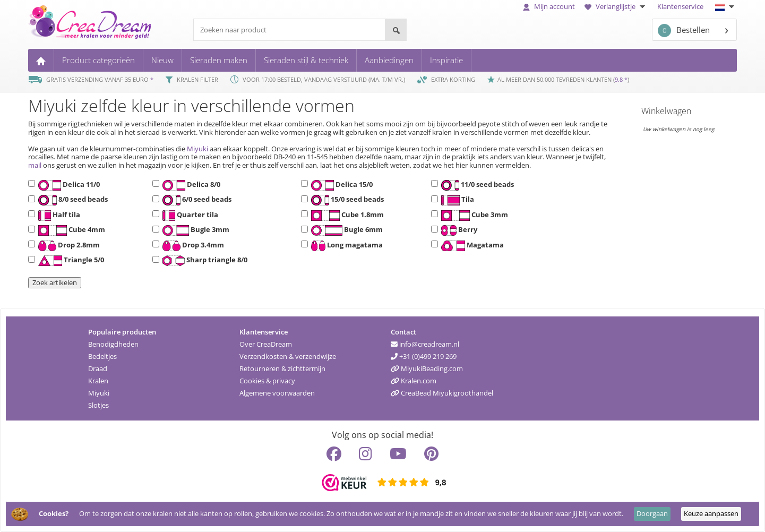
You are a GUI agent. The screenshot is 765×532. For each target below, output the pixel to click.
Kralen (98, 381)
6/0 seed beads (196, 200)
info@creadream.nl (425, 344)
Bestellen (684, 31)
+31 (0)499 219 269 (424, 356)
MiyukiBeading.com (427, 368)
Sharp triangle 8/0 (203, 261)
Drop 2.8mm (67, 246)
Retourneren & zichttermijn (282, 368)
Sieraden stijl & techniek (306, 60)
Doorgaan (652, 513)
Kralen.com (414, 381)
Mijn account (549, 6)
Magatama (471, 246)
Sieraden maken (219, 60)
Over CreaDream (266, 344)
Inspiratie (446, 60)
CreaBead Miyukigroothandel (442, 393)
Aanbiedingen (389, 60)
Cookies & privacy (267, 381)
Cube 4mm (70, 230)
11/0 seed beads (476, 185)
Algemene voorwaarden (277, 393)
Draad (98, 368)
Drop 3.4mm (192, 246)
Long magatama (345, 246)
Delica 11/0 (67, 185)
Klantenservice (680, 6)
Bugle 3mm (194, 230)
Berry (458, 230)
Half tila (58, 216)
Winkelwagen (666, 111)
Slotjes (98, 405)
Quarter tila (189, 216)
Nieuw (162, 60)
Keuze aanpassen (711, 513)
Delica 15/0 (340, 185)
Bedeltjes (102, 356)
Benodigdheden (113, 344)
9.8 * (621, 79)
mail (35, 165)
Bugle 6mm (345, 230)
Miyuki (197, 149)
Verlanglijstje (616, 6)
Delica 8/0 (190, 185)
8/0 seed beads (71, 200)
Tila (456, 200)
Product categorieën (98, 60)
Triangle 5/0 (70, 261)
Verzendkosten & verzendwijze (288, 356)
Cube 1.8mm (346, 216)
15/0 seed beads (346, 200)
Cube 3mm (473, 216)
